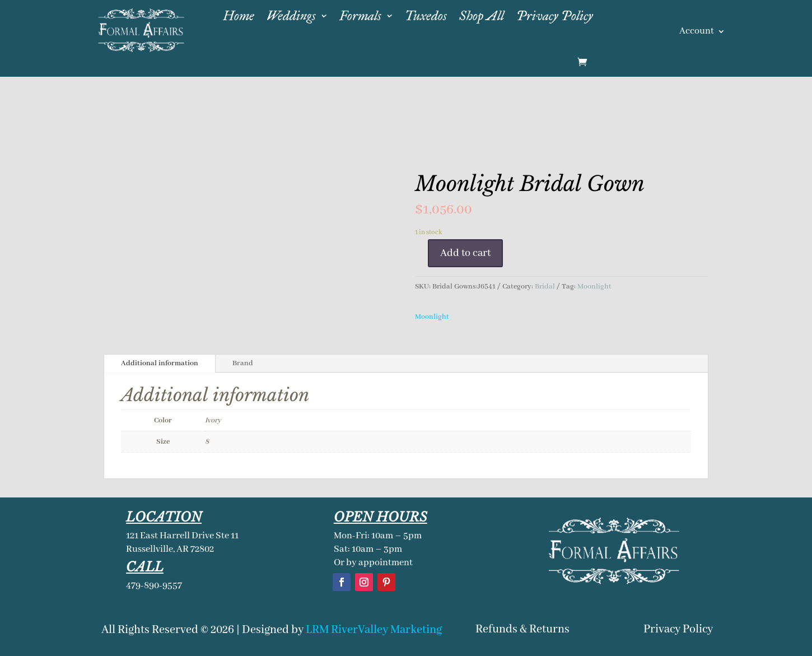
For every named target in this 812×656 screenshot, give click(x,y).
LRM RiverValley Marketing (374, 630)
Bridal (545, 287)
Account (697, 32)
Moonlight (594, 287)
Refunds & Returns (522, 629)
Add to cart (465, 253)
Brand (243, 363)
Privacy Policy (678, 629)
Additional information (160, 363)
